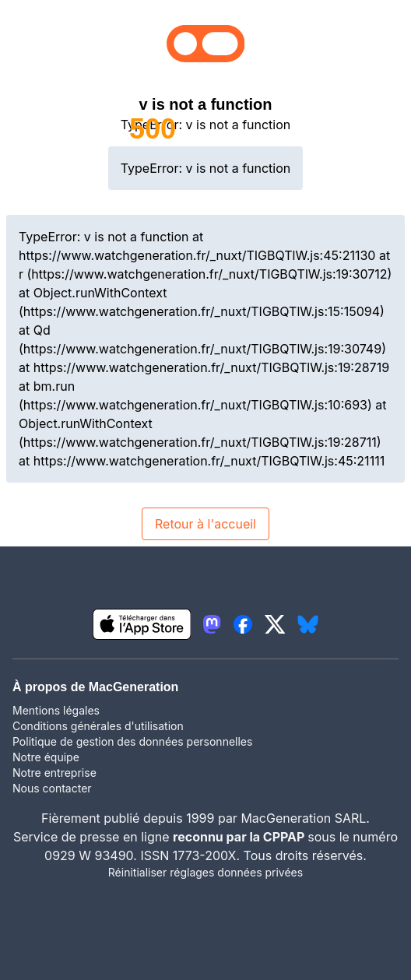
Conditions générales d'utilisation (98, 726)
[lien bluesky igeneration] (308, 624)
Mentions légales (56, 710)
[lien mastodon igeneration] (212, 624)
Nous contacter (52, 788)
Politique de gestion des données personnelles (132, 741)
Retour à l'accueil (205, 524)
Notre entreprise (54, 773)
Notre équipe (46, 757)
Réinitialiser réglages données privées (205, 872)
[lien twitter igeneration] (275, 624)
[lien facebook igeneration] (243, 624)
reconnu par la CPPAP (240, 837)
